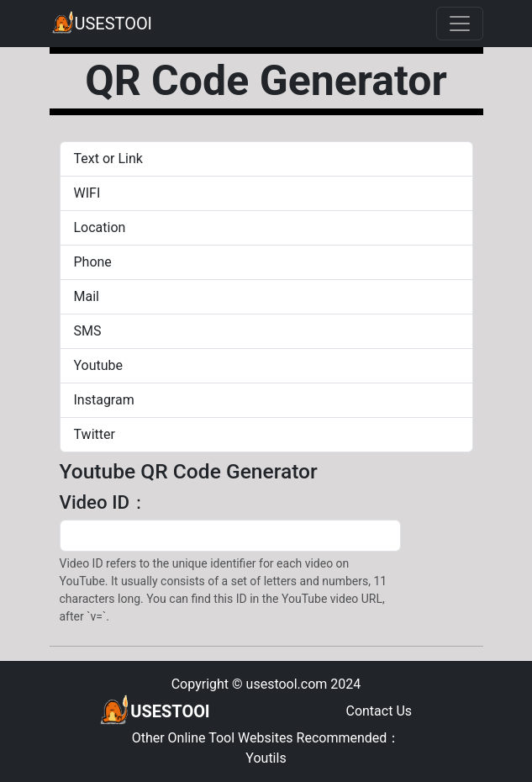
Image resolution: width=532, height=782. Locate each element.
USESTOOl (101, 24)
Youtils (266, 758)
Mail (87, 296)
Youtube (99, 365)
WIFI (87, 193)
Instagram (104, 400)
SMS (88, 331)
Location (100, 227)
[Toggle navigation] (460, 24)
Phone (93, 262)
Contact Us (379, 711)
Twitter (95, 434)
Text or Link (108, 159)
